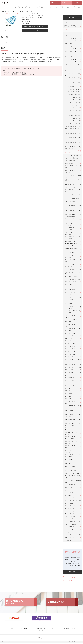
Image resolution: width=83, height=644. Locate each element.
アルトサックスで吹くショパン (73, 522)
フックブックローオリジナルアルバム (73, 195)
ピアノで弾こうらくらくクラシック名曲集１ (73, 451)
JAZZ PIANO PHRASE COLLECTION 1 (71, 245)
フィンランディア (70, 265)
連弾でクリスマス (70, 383)
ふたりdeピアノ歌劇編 (71, 161)
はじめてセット (69, 493)
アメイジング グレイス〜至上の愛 (73, 177)
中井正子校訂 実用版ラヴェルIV (73, 139)
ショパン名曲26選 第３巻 (72, 92)
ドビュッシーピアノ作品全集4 (73, 103)
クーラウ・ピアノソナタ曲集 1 (73, 70)
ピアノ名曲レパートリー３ (72, 391)
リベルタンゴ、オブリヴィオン (73, 185)
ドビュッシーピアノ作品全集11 (73, 121)
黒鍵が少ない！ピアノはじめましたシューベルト (73, 438)
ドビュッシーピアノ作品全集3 (73, 100)
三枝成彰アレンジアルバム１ (73, 532)
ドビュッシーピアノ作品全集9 (73, 116)
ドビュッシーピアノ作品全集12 (73, 124)
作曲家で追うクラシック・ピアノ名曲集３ (73, 420)
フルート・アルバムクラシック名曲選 (73, 317)
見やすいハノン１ (70, 375)
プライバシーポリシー (6, 643)
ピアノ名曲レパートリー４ (72, 394)
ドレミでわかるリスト (71, 253)
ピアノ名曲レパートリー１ (72, 386)
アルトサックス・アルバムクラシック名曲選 (73, 303)
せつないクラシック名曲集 (72, 277)
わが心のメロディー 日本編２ (73, 365)
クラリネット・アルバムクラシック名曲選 (73, 321)
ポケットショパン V (70, 44)
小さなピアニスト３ (70, 517)
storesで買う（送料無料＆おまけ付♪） (34, 26)
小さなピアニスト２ (70, 514)
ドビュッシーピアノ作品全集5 (73, 105)
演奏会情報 (63, 7)
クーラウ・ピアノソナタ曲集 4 (73, 83)
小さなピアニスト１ (70, 511)
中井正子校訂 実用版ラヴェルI (73, 126)
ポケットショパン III (70, 39)
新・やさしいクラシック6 (72, 357)
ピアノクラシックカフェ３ (72, 287)
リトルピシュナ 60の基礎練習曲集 (73, 482)
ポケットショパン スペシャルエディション (73, 66)
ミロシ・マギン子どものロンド (73, 501)
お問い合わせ (72, 572)
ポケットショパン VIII (71, 52)
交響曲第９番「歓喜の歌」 (74, 7)
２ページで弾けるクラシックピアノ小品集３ (73, 234)
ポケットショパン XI (70, 60)
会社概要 (41, 631)
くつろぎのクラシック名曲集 (73, 280)
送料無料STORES (56, 3)
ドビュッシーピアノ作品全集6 (73, 108)
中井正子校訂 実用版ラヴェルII (73, 130)
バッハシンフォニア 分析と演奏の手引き (73, 152)
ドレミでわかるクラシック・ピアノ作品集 (73, 257)
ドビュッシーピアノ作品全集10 (73, 119)
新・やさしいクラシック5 (72, 354)
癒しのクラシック (70, 341)
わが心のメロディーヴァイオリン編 (73, 167)
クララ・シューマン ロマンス (73, 362)
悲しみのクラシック (70, 333)
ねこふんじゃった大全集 (71, 242)
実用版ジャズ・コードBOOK (73, 474)
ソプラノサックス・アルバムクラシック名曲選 (73, 299)
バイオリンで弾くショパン (72, 519)
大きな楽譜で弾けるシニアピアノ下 (73, 407)
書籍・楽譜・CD (29, 7)
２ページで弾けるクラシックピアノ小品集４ (73, 238)
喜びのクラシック (70, 339)
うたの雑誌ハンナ (19, 7)
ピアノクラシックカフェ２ (72, 285)
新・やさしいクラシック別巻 (73, 360)
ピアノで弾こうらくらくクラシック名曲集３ (73, 460)
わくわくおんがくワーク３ (72, 509)
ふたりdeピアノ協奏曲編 (71, 158)
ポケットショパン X (70, 57)
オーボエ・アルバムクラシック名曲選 (73, 325)
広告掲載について (67, 3)
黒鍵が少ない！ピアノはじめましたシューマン (73, 443)
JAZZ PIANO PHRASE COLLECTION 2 (71, 249)
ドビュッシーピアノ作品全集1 (73, 95)
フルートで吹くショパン (71, 524)
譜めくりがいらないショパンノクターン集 (73, 467)
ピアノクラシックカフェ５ (72, 293)
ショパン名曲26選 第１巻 (72, 87)
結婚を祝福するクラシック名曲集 (73, 273)
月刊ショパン (10, 7)
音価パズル (68, 496)
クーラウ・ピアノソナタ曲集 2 (73, 75)
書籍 (66, 23)
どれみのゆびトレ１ (70, 488)
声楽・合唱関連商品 (70, 26)
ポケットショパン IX (70, 54)
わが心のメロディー (70, 164)
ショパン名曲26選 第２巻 (72, 90)
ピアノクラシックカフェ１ (72, 282)
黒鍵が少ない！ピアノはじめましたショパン (73, 429)
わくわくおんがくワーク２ (72, 506)
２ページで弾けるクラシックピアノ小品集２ (73, 229)
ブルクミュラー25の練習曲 (72, 199)
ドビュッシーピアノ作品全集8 (73, 113)
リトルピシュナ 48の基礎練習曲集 (73, 477)
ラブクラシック (69, 336)
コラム (57, 7)
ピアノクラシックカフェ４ (72, 290)
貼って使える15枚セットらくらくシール (73, 220)
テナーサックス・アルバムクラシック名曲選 (73, 308)
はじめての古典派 (70, 527)
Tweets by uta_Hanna (69, 581)
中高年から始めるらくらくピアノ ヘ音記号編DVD (73, 216)
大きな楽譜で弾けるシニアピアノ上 (73, 403)
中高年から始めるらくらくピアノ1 (73, 202)
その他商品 (68, 541)
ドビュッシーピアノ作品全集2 (73, 98)
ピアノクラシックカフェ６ (72, 295)
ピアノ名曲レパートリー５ (72, 396)
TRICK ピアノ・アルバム (72, 464)
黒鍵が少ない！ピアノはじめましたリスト (73, 447)
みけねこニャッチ (70, 538)
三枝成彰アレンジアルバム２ (73, 535)
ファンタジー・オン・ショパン (73, 270)
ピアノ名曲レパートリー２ (72, 389)
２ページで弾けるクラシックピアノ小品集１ (73, 225)
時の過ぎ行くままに (70, 171)
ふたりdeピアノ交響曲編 (71, 156)
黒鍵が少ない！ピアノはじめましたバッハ (73, 434)
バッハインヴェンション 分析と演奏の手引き (73, 148)
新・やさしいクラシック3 (72, 349)
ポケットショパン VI (70, 46)
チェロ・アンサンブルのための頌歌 (73, 261)
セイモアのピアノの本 (71, 485)
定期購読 (77, 3)
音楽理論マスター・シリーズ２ (73, 370)
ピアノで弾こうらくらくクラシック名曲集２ (73, 456)
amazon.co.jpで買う (34, 31)
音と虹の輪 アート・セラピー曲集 (73, 191)
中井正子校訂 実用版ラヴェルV (73, 143)
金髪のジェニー (69, 173)
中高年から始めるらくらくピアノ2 (73, 207)
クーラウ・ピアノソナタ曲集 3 (73, 79)
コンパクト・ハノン (70, 187)
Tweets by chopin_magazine (70, 577)
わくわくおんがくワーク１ (72, 503)
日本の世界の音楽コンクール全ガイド (44, 7)
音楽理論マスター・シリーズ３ (73, 373)
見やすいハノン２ (70, 378)
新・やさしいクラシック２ (72, 347)
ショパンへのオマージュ (71, 267)
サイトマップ (17, 643)
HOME (3, 14)
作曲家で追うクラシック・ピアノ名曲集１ (73, 412)
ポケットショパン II (70, 36)
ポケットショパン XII (71, 62)
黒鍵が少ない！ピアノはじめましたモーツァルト (73, 425)
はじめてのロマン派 (70, 530)
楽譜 (17, 14)
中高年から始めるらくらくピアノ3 (73, 211)
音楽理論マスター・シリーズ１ (73, 368)
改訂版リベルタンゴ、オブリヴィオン (73, 181)
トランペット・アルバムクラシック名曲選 (73, 312)
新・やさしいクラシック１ (72, 344)
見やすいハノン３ (70, 381)
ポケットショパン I (70, 33)
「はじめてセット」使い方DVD (73, 498)
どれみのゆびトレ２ (70, 490)
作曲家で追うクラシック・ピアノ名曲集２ (73, 416)
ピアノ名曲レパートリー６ (72, 399)
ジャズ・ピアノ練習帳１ (71, 471)
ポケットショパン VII (71, 49)
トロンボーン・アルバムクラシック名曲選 (73, 330)
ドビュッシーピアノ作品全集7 (73, 111)
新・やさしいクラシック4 (72, 352)
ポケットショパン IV (70, 41)
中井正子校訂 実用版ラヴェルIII (73, 134)
